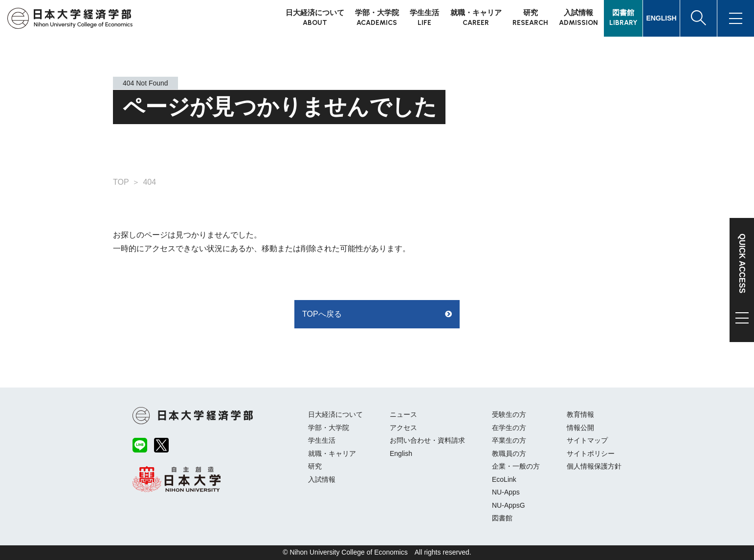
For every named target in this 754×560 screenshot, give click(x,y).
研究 (315, 466)
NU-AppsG (509, 505)
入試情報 (322, 479)
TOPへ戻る (322, 314)
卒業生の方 (509, 440)
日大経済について (335, 414)
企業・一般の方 (516, 466)
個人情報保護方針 (594, 466)
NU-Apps (506, 492)
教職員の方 (509, 453)
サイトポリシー (591, 453)
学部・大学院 (329, 428)
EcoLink (504, 479)
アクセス (403, 428)
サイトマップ (587, 440)
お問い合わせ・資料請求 (427, 440)
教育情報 (580, 414)
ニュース (403, 414)
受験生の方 (509, 414)
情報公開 (580, 428)
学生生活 (322, 440)
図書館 (502, 518)
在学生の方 (509, 428)
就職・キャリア (332, 453)
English (401, 453)
